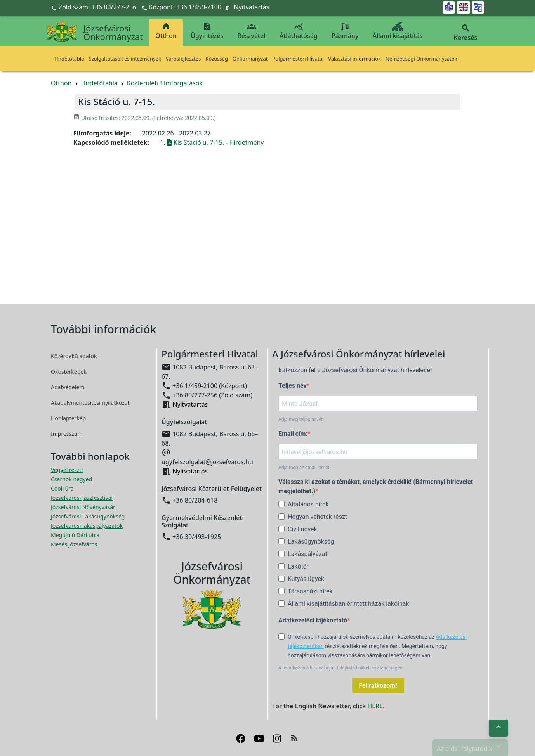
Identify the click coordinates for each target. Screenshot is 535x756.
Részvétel (252, 31)
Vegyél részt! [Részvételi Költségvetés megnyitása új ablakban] (67, 470)
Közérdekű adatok (74, 356)
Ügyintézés (207, 31)
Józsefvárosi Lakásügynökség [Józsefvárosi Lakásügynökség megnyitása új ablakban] (88, 516)
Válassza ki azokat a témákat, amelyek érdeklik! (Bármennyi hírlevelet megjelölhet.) (376, 486)
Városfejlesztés (183, 59)
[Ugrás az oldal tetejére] (499, 728)
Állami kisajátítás (398, 31)
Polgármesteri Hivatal (298, 59)
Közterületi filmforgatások (165, 83)
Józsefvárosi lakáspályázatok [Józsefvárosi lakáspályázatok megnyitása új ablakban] (87, 526)
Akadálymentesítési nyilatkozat (90, 403)
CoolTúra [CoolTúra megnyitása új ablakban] (62, 488)
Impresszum (67, 434)
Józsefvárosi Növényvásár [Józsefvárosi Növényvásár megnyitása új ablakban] (83, 507)
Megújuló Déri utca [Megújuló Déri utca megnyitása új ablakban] (75, 535)
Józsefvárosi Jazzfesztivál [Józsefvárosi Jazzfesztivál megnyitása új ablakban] (82, 498)
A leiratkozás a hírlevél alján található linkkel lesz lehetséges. (341, 668)
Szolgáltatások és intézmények (125, 59)
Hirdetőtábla (69, 59)
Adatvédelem (68, 387)
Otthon (166, 31)
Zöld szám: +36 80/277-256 (95, 7)
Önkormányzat (250, 59)
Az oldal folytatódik (470, 746)
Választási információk (354, 59)
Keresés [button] (466, 33)
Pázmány (345, 31)
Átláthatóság (299, 31)
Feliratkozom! (378, 686)
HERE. (376, 706)
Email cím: (293, 434)
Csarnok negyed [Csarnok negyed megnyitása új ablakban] (71, 479)
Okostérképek (69, 372)
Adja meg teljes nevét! (301, 420)
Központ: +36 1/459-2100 (185, 7)
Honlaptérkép (68, 418)
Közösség (217, 59)
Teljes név (293, 386)
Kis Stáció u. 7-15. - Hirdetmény (215, 142)
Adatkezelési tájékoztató (313, 620)
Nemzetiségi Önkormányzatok (421, 59)
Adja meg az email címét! (304, 468)
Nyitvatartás (251, 7)
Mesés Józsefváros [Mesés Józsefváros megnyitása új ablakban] (74, 544)
